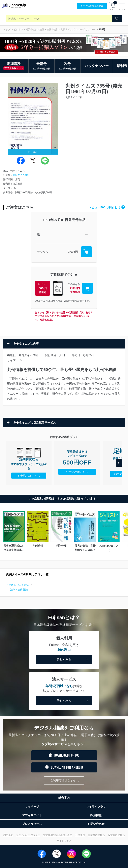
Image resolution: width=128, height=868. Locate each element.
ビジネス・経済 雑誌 (25, 30)
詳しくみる (73, 660)
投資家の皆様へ (116, 835)
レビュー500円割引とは (107, 207)
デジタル (43, 252)
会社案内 (80, 835)
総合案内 (64, 798)
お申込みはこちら (29, 476)
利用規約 (8, 835)
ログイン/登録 (92, 6)
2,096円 (73, 252)
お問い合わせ (96, 824)
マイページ (32, 807)
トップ (7, 30)
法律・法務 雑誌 (48, 30)
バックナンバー (87, 30)
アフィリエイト (32, 815)
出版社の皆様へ (96, 835)
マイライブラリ (96, 807)
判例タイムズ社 (21, 175)
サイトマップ (64, 841)
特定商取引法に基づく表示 (58, 835)
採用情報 (96, 815)
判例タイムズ (68, 30)
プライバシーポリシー (28, 835)
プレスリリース (32, 824)
